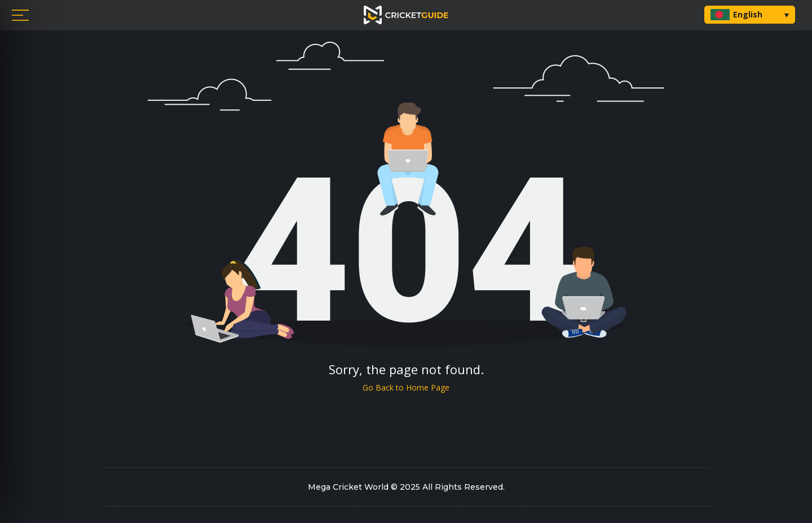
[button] (750, 15)
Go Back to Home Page (406, 387)
